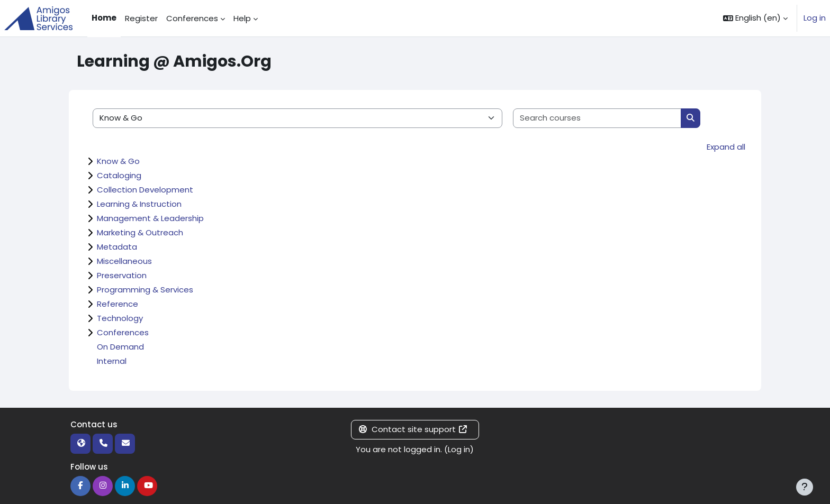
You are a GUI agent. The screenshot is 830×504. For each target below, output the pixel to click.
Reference (118, 304)
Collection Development (145, 190)
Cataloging (119, 175)
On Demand (120, 347)
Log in (815, 18)
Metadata (117, 247)
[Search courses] (597, 118)
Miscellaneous (124, 261)
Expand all (726, 147)
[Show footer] (805, 487)
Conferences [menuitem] (192, 18)
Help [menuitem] (242, 18)
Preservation (122, 275)
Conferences (123, 332)
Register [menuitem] (141, 18)
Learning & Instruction (139, 204)
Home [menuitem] (104, 18)
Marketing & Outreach (140, 232)
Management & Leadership (150, 218)
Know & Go (118, 161)
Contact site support (413, 429)
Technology (120, 318)
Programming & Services (145, 290)
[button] (755, 18)
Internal (112, 361)
